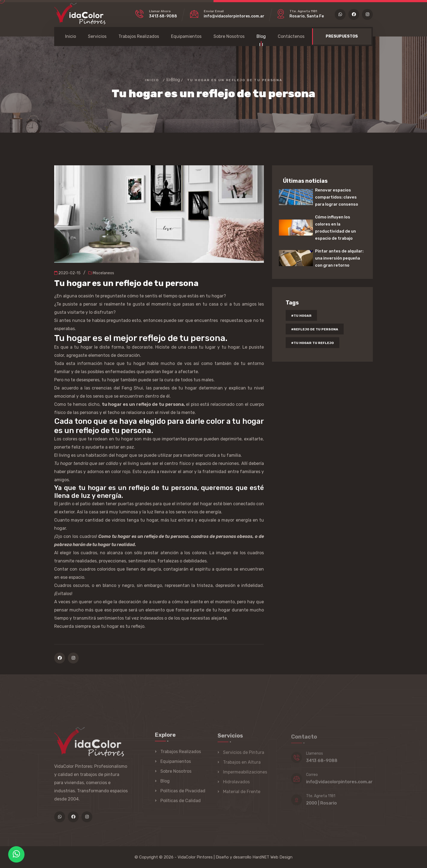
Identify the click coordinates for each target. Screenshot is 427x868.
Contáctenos (291, 36)
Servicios (97, 36)
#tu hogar (301, 316)
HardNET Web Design (272, 857)
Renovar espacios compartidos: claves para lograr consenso (337, 197)
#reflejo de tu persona (315, 329)
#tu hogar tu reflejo (312, 343)
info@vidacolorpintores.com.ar (234, 16)
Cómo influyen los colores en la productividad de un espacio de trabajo (335, 228)
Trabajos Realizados (139, 36)
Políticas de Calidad (181, 804)
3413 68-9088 (163, 16)
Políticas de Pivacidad (183, 794)
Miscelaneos (101, 273)
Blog (261, 37)
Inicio (71, 36)
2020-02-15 (67, 273)
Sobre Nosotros (229, 36)
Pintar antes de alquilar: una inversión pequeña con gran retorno (339, 258)
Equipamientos (186, 36)
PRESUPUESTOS (342, 36)
